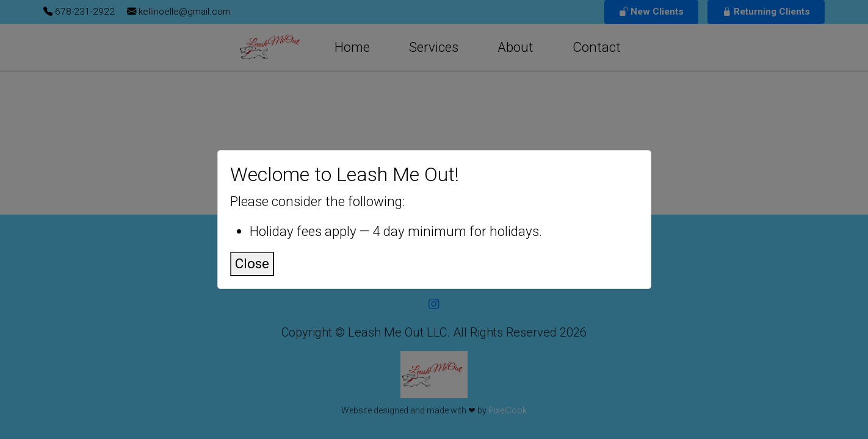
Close (252, 263)
